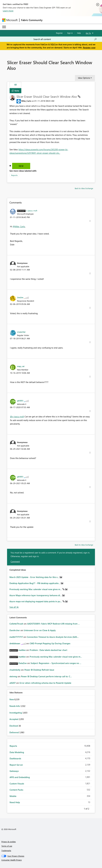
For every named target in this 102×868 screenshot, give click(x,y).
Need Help (15, 802)
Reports (14, 175)
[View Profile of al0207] (13, 683)
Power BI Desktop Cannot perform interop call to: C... (46, 676)
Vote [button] (17, 91)
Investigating (16, 713)
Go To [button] (88, 33)
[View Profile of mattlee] (22, 650)
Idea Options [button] (84, 78)
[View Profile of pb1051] (20, 401)
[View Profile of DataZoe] (23, 663)
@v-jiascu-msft (17, 417)
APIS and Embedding (20, 777)
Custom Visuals (17, 784)
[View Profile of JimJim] (20, 297)
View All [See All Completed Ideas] (14, 607)
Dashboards (15, 758)
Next (93, 808)
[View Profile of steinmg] (13, 676)
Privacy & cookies (9, 842)
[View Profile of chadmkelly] (15, 670)
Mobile (13, 796)
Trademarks (6, 850)
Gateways (14, 771)
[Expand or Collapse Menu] (4, 27)
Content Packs (16, 790)
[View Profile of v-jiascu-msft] (32, 211)
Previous (80, 808)
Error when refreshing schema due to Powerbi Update (45, 683)
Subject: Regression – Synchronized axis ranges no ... (56, 663)
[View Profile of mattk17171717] (16, 637)
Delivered (14, 732)
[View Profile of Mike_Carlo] (26, 101)
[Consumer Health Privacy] (51, 860)
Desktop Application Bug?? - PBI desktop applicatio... (35, 583)
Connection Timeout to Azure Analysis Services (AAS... (53, 637)
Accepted (14, 719)
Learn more (8, 11)
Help (79, 33)
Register (59, 33)
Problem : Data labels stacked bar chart (48, 650)
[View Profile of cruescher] (21, 332)
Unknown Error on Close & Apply (40, 630)
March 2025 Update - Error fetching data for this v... (35, 577)
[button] (90, 221)
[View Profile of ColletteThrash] (16, 624)
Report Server (16, 765)
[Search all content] (65, 39)
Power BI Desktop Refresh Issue (39, 670)
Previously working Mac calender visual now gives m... (36, 589)
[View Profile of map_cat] (21, 366)
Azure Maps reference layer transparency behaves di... (36, 595)
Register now (89, 48)
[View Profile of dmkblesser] (15, 643)
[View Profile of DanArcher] (15, 630)
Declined (14, 726)
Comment (15, 561)
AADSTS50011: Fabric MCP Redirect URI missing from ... (53, 624)
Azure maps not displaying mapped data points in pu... (36, 601)
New (21, 166)
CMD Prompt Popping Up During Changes (50, 643)
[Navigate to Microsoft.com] (10, 20)
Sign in (70, 33)
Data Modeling (17, 752)
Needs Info (15, 706)
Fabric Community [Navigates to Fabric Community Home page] (32, 20)
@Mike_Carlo (19, 226)
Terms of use (7, 846)
